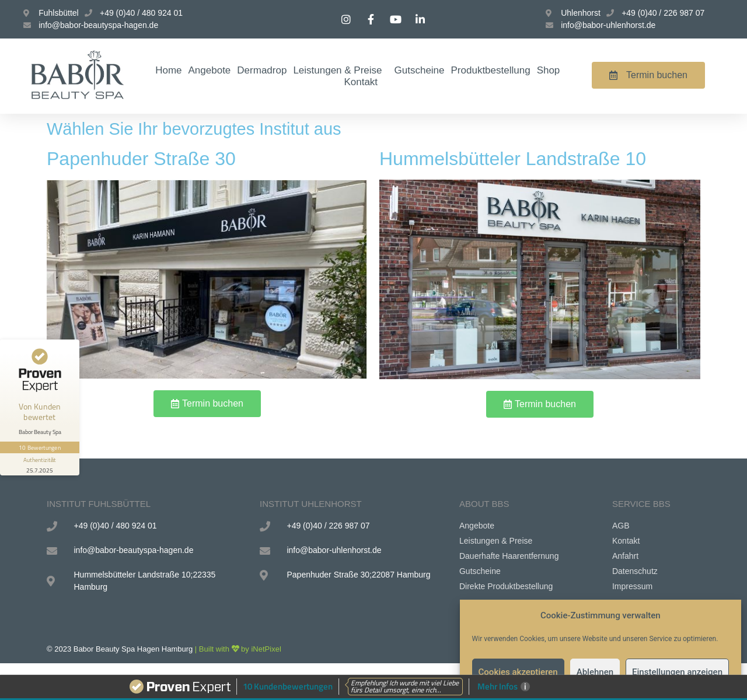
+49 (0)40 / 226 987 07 (663, 13)
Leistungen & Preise (340, 71)
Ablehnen (595, 672)
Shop (549, 70)
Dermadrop (262, 70)
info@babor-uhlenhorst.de (608, 25)
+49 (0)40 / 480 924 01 (141, 13)
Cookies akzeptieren (518, 672)
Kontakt (361, 82)
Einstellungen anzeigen (677, 672)
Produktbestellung (491, 70)
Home (168, 70)
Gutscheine (420, 70)
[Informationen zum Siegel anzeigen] (40, 464)
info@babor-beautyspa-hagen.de (98, 25)
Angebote (210, 70)
